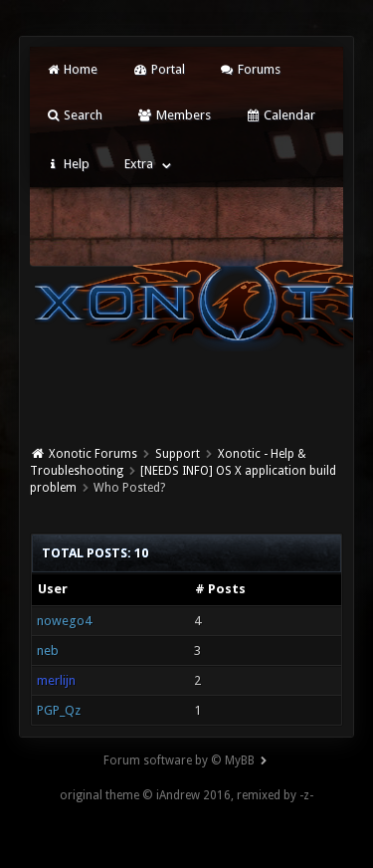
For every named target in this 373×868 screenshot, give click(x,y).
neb (48, 651)
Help (68, 164)
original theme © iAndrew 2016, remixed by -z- (186, 795)
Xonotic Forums (93, 454)
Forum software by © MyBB (179, 760)
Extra (139, 164)
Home (72, 69)
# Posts (220, 589)
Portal (158, 69)
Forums (250, 69)
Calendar (280, 115)
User (53, 589)
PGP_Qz (59, 710)
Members (174, 115)
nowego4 (64, 621)
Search (74, 115)
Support (178, 454)
